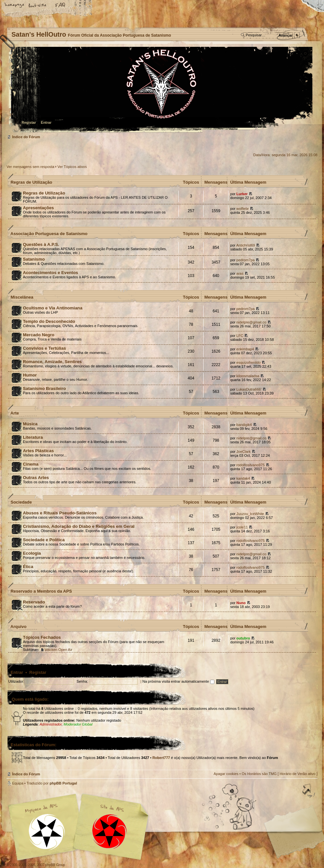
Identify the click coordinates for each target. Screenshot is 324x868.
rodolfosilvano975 (250, 465)
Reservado (34, 602)
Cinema (31, 464)
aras (240, 273)
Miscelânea (22, 297)
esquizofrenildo (248, 362)
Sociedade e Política (44, 540)
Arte (15, 413)
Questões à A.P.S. (41, 244)
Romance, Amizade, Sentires (52, 362)
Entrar (46, 122)
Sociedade (21, 502)
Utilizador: (16, 681)
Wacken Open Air (58, 650)
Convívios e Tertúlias (45, 348)
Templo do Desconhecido (49, 321)
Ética (28, 567)
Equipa (18, 783)
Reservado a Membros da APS (41, 591)
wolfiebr (243, 209)
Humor (30, 375)
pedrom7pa (245, 260)
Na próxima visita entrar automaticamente (178, 681)
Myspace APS (80, 827)
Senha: (82, 681)
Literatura (33, 437)
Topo (309, 791)
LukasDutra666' (249, 389)
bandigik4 (244, 425)
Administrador (51, 724)
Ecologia (32, 553)
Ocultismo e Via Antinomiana (53, 308)
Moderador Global (78, 724)
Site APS (110, 831)
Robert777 (161, 758)
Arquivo (18, 627)
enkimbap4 (245, 349)
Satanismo (34, 259)
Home (15, 6)
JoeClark (243, 452)
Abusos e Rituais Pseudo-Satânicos (60, 513)
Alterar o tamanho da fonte (38, 6)
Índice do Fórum (161, 90)
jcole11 (242, 527)
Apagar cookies (226, 774)
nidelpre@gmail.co (251, 322)
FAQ (61, 6)
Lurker (242, 194)
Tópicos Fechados (42, 637)
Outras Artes (36, 478)
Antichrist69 (246, 245)
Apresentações (38, 208)
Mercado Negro (39, 335)
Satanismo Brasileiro (44, 388)
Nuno (241, 603)
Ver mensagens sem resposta (30, 167)
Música (30, 424)
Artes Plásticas (38, 451)
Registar (29, 122)
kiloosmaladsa (248, 376)
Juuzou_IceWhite (250, 514)
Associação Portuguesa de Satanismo (49, 234)
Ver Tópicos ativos (72, 167)
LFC (240, 336)
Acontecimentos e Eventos (51, 273)
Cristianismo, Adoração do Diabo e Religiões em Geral (79, 526)
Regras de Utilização (31, 182)
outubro (243, 638)
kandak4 (243, 478)
